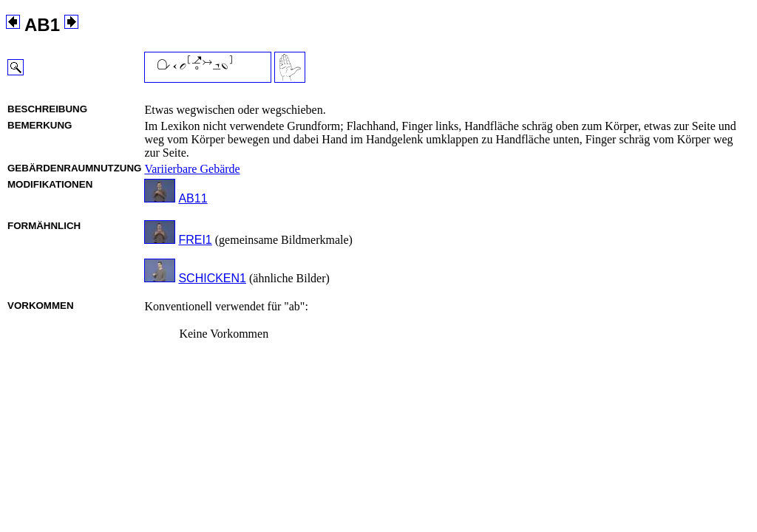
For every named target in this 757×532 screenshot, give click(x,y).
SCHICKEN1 (212, 278)
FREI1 (195, 240)
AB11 (193, 198)
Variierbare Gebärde (192, 169)
